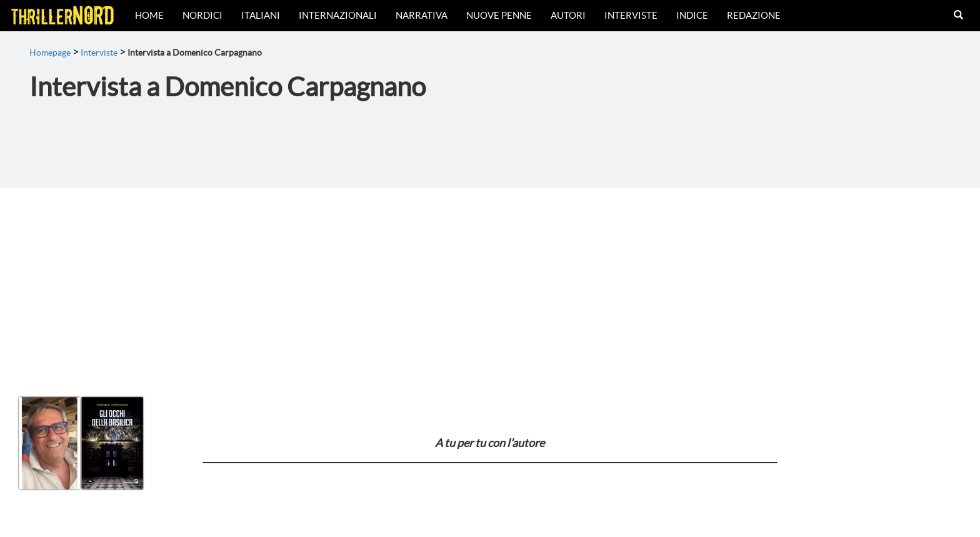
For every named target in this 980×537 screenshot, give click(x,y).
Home (149, 15)
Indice (692, 15)
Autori (568, 15)
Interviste (631, 15)
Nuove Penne (499, 15)
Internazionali (338, 15)
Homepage (50, 53)
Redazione (754, 15)
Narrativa (422, 15)
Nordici (202, 15)
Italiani (261, 15)
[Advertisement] (490, 281)
